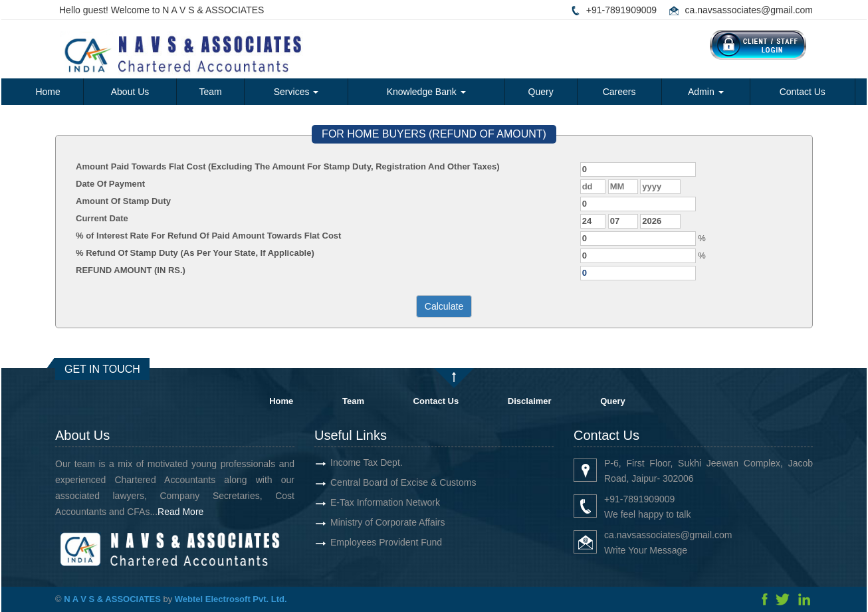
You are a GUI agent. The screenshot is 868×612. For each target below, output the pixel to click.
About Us (130, 92)
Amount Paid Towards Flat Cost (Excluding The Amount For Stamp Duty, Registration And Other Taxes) (288, 166)
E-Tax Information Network (370, 502)
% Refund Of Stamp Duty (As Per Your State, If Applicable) (195, 253)
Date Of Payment (110, 184)
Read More (196, 512)
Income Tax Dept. (351, 462)
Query (541, 92)
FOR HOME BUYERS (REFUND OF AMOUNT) (434, 134)
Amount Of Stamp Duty (123, 201)
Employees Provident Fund (371, 542)
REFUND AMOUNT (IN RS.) (131, 270)
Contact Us (803, 92)
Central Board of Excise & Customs (388, 482)
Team (210, 92)
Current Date (102, 218)
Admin (706, 92)
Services (296, 92)
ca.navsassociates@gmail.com (749, 10)
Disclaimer (530, 401)
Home (48, 92)
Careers (619, 92)
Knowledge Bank (426, 92)
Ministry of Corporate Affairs (372, 522)
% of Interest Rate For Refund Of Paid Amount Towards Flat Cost (208, 236)
